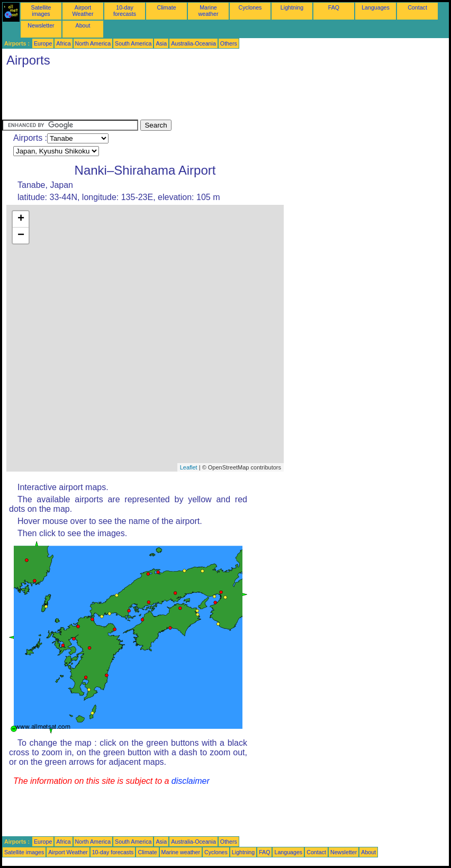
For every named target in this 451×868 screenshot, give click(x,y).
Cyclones (250, 7)
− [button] (21, 236)
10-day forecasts (125, 11)
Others (229, 43)
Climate (166, 7)
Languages (376, 7)
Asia (161, 43)
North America (93, 43)
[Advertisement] (195, 96)
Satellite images (41, 11)
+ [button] (21, 219)
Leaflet (189, 467)
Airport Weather (83, 11)
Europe (43, 43)
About (83, 25)
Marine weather (209, 11)
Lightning (292, 7)
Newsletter (41, 25)
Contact (417, 7)
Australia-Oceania (193, 43)
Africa (63, 43)
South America (133, 43)
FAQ (334, 7)
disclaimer (191, 781)
